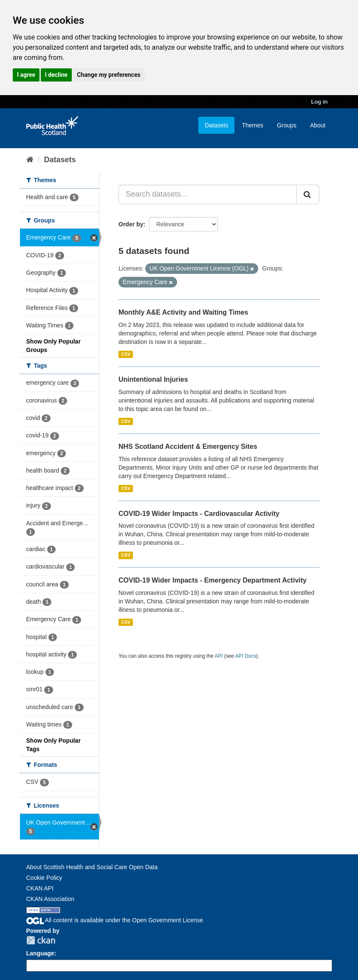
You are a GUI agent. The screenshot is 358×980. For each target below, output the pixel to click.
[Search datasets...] (208, 194)
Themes (252, 125)
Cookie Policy (44, 878)
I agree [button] (26, 75)
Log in (320, 102)
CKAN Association (51, 899)
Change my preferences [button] (109, 75)
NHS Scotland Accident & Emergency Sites (188, 446)
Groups (287, 125)
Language (40, 953)
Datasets (216, 125)
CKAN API (40, 888)
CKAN (41, 940)
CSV (126, 354)
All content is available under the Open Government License (115, 920)
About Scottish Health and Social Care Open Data (92, 867)
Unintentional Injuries (153, 379)
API (218, 656)
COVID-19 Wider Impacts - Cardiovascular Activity (199, 514)
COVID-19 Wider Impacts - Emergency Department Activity (213, 580)
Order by (131, 224)
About (318, 125)
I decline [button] (56, 75)
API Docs (246, 656)
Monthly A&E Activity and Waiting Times (183, 312)
